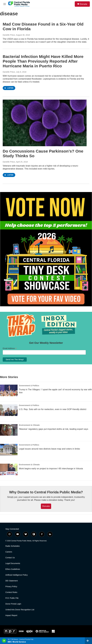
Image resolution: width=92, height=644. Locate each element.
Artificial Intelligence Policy (17, 575)
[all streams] (88, 641)
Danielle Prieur (9, 35)
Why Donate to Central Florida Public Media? (46, 492)
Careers (9, 552)
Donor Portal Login (13, 604)
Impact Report (11, 615)
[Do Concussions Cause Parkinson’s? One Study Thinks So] (45, 123)
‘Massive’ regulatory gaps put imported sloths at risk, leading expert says (53, 429)
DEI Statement (12, 581)
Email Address (10, 348)
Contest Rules (11, 592)
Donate (83, 4)
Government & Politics (29, 386)
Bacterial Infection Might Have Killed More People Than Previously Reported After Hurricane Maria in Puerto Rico (43, 61)
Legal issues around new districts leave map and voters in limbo (49, 449)
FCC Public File (12, 598)
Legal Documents (13, 563)
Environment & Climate (29, 425)
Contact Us (10, 558)
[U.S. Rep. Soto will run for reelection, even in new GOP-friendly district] (9, 410)
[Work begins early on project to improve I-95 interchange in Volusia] (9, 469)
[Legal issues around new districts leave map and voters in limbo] (9, 450)
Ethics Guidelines (13, 569)
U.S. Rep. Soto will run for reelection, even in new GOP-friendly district (53, 409)
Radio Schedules (13, 546)
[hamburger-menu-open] (5, 4)
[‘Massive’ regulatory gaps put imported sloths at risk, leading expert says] (9, 430)
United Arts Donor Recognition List (20, 610)
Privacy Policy (11, 587)
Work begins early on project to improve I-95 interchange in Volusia (51, 469)
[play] (4, 641)
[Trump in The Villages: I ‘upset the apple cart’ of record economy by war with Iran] (9, 390)
